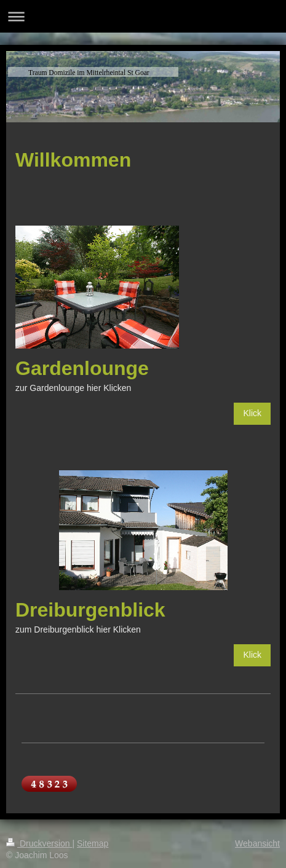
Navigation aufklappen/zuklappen (143, 16)
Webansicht (257, 843)
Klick (252, 413)
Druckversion (39, 843)
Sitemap (93, 843)
